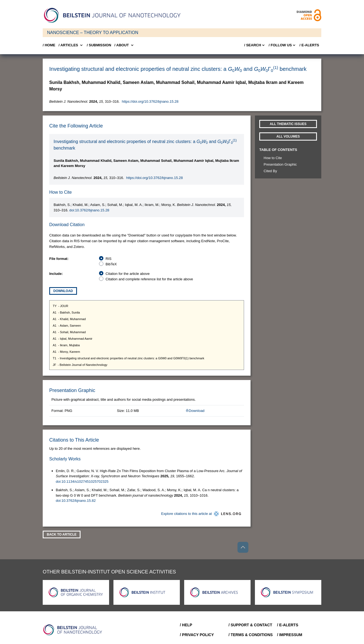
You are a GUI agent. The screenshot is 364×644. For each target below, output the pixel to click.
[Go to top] (243, 547)
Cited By (270, 171)
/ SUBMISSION (99, 45)
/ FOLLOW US (283, 45)
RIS (109, 259)
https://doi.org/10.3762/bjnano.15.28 (150, 101)
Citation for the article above (128, 274)
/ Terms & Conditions (251, 635)
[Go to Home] (74, 630)
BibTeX (111, 264)
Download (63, 291)
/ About (124, 45)
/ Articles (71, 45)
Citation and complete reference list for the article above (149, 279)
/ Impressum (290, 635)
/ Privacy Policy (197, 635)
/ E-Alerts (309, 45)
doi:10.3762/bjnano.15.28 (89, 210)
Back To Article (62, 534)
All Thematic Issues (288, 124)
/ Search (255, 45)
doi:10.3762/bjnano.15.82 (76, 501)
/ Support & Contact (250, 625)
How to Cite (273, 158)
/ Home (49, 45)
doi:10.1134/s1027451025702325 (82, 482)
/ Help (186, 625)
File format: (59, 259)
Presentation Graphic (280, 164)
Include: (56, 274)
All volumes (288, 136)
